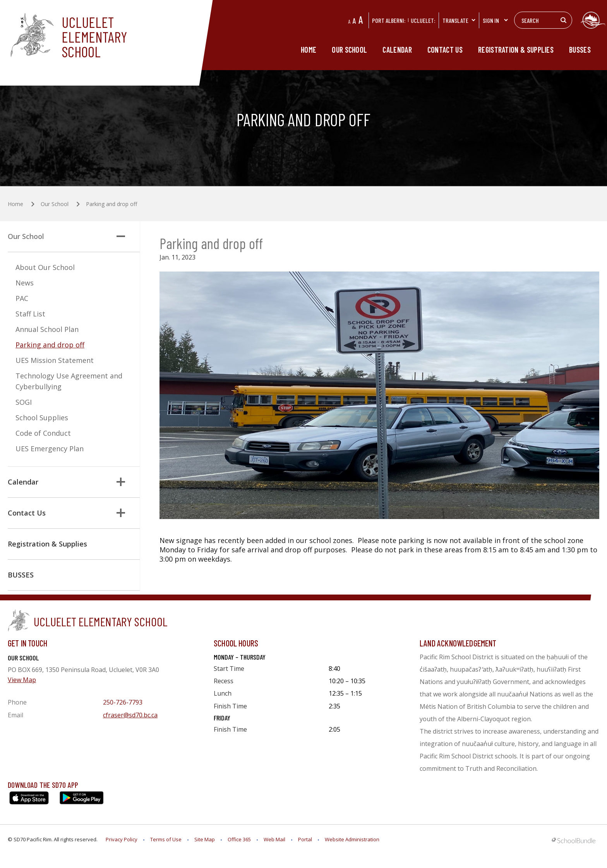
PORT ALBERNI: (389, 20)
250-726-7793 (123, 702)
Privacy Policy (122, 839)
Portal (305, 839)
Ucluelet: (423, 20)
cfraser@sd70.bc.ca (130, 715)
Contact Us (445, 50)
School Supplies (42, 418)
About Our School (45, 267)
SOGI (24, 402)
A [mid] (354, 21)
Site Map (205, 839)
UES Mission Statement (55, 360)
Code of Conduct (43, 433)
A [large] (361, 20)
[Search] (543, 20)
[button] (121, 236)
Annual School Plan (47, 329)
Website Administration (352, 839)
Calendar (397, 50)
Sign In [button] (496, 20)
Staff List (30, 314)
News (25, 283)
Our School (349, 50)
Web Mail (274, 839)
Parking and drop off (50, 345)
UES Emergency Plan (50, 449)
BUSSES (580, 50)
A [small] (349, 21)
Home (309, 50)
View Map (22, 680)
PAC (22, 298)
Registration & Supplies (516, 50)
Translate (459, 20)
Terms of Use (166, 839)
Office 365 (239, 839)
